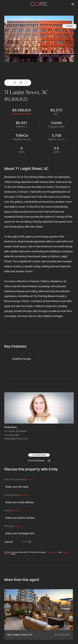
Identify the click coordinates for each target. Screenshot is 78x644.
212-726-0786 (12, 435)
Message (13, 526)
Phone (12, 511)
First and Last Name (19, 480)
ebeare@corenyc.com (16, 439)
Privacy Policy (52, 552)
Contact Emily (39, 455)
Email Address (16, 495)
